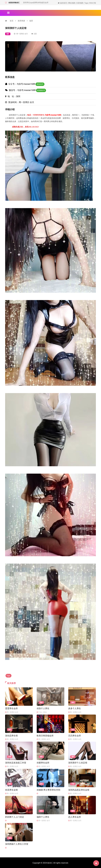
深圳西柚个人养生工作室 (17, 844)
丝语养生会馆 (11, 790)
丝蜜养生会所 (43, 762)
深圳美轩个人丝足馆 (78, 762)
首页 (12, 21)
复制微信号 (41, 90)
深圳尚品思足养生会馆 (79, 790)
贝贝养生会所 (75, 735)
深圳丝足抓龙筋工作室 (16, 762)
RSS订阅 (93, 3)
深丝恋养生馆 (11, 735)
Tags (86, 3)
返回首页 (64, 3)
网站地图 (72, 3)
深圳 (10, 811)
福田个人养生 (43, 817)
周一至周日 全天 (21, 34)
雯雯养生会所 (11, 708)
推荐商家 (21, 21)
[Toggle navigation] (8, 13)
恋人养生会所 (75, 817)
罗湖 (10, 757)
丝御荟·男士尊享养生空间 (48, 790)
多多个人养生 (75, 708)
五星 (34, 34)
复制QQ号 (40, 84)
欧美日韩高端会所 (45, 735)
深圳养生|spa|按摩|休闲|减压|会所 (36, 3)
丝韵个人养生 (43, 708)
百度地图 (80, 3)
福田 (31, 21)
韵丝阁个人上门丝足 (15, 817)
